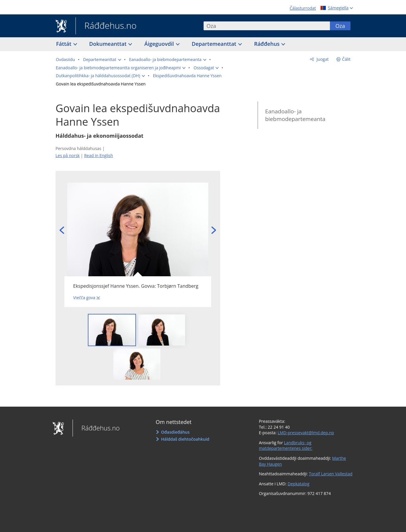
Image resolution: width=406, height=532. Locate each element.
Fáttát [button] (64, 44)
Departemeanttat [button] (215, 44)
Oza (340, 26)
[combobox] (267, 26)
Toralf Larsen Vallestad (330, 474)
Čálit (346, 59)
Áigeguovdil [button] (160, 44)
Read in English (99, 155)
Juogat (322, 59)
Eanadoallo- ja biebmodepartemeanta (295, 115)
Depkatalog (298, 484)
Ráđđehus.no (106, 26)
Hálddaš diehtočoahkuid (185, 439)
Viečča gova (84, 298)
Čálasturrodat (303, 8)
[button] (102, 60)
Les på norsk (68, 155)
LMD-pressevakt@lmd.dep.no (306, 433)
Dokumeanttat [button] (109, 44)
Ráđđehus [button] (267, 44)
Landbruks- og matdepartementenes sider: (286, 446)
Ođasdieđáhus (175, 432)
